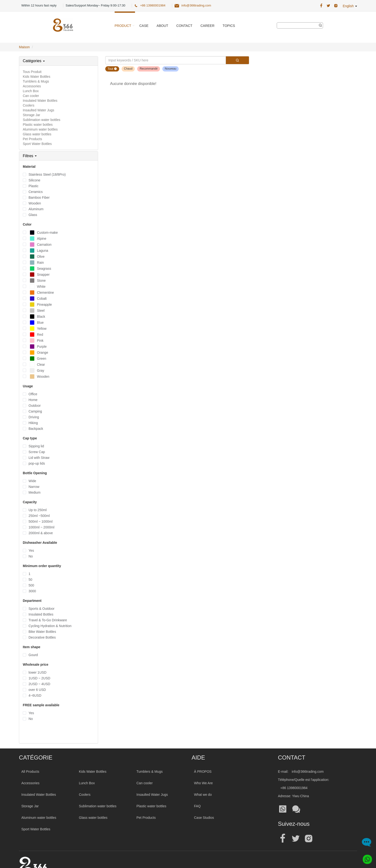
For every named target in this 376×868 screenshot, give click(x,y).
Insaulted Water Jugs (38, 110)
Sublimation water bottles (41, 120)
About (162, 26)
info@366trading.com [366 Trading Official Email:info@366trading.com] (196, 5)
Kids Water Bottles (37, 77)
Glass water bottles (37, 134)
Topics (229, 26)
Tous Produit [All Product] (32, 72)
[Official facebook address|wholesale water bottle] (283, 839)
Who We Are (203, 783)
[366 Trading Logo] (63, 25)
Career (207, 26)
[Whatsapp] (366, 858)
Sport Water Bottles (37, 144)
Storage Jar (31, 115)
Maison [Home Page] (24, 47)
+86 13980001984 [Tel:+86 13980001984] (294, 788)
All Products (30, 772)
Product (123, 26)
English (350, 6)
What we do (203, 795)
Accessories (32, 86)
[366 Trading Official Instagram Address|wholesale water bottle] (336, 6)
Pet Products (32, 139)
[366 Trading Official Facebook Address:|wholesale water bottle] (321, 6)
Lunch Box (31, 91)
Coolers (29, 105)
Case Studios (204, 818)
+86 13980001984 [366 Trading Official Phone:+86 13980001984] (153, 5)
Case (144, 26)
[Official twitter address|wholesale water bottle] (296, 839)
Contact (184, 26)
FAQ (197, 806)
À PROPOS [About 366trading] (203, 772)
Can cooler (31, 96)
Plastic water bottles (38, 125)
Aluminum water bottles (40, 129)
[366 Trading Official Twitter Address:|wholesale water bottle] (328, 6)
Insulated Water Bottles (40, 101)
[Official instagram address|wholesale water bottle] (309, 839)
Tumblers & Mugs (36, 81)
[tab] (59, 61)
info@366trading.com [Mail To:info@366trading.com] (308, 772)
